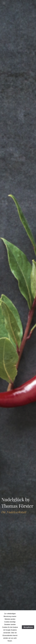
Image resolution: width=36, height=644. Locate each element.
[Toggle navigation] (4, 3)
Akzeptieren (28, 627)
